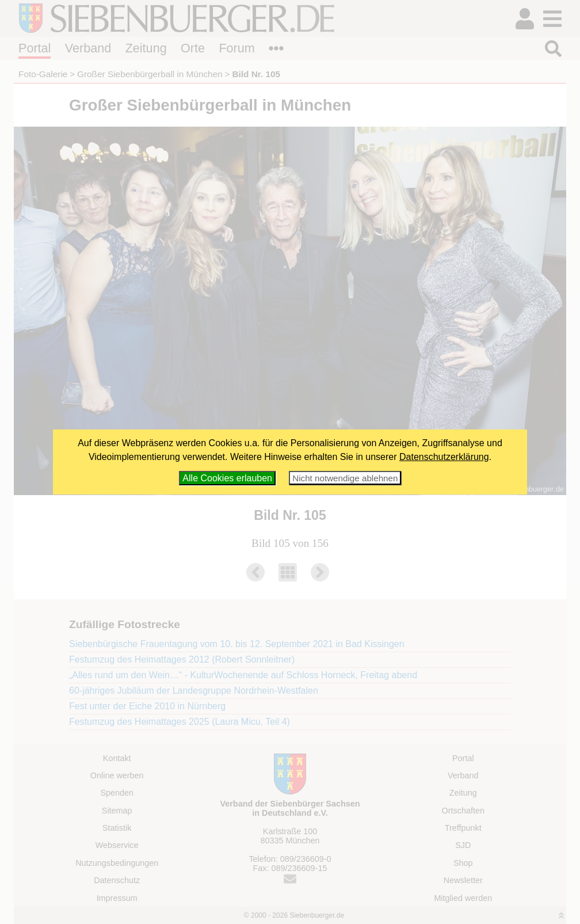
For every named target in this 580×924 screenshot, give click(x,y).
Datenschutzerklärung (444, 457)
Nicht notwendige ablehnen (345, 478)
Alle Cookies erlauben (227, 478)
